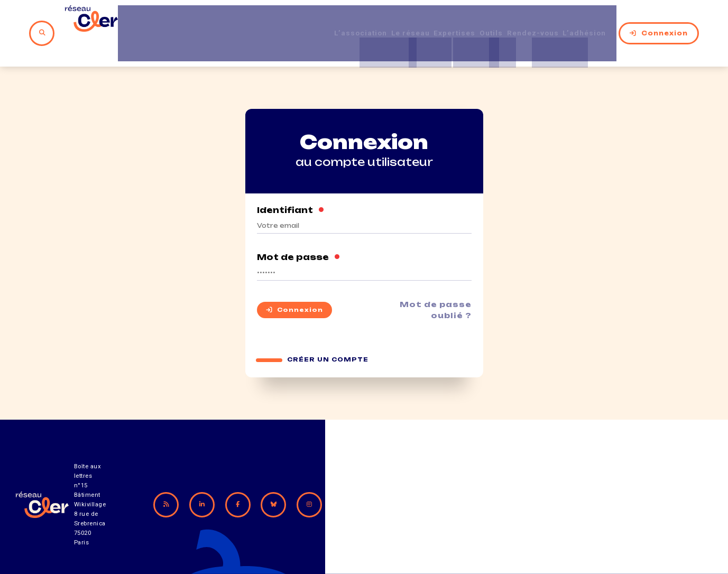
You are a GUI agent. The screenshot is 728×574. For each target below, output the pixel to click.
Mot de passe (299, 233)
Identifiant (291, 186)
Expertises (441, 21)
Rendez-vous (534, 21)
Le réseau (388, 21)
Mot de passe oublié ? (432, 286)
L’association (330, 21)
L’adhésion (594, 21)
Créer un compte (329, 338)
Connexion (668, 21)
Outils (485, 21)
